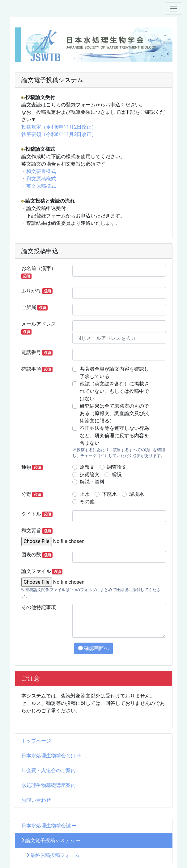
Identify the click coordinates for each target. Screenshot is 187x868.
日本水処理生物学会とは (51, 756)
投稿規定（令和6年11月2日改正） (59, 127)
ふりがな (37, 291)
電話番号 (37, 352)
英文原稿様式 (41, 186)
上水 (85, 494)
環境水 (137, 494)
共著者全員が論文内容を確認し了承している (114, 373)
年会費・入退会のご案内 (49, 770)
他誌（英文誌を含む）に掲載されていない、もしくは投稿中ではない (114, 391)
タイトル (37, 514)
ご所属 (35, 307)
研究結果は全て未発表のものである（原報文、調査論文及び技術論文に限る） (114, 413)
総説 (117, 474)
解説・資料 (92, 482)
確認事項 (37, 369)
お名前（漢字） (39, 272)
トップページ (36, 741)
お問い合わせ (36, 800)
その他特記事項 (39, 607)
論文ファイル (42, 571)
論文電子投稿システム (51, 840)
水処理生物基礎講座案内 (49, 785)
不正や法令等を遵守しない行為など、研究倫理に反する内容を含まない (114, 436)
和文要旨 (37, 531)
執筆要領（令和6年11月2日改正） (59, 134)
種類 (32, 467)
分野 (32, 494)
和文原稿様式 (41, 179)
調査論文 (117, 467)
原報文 (87, 467)
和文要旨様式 (41, 171)
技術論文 (90, 474)
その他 (87, 502)
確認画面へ (94, 648)
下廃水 (109, 494)
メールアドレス (39, 328)
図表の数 (37, 555)
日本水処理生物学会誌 (49, 826)
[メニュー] (173, 9)
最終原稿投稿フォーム (51, 855)
